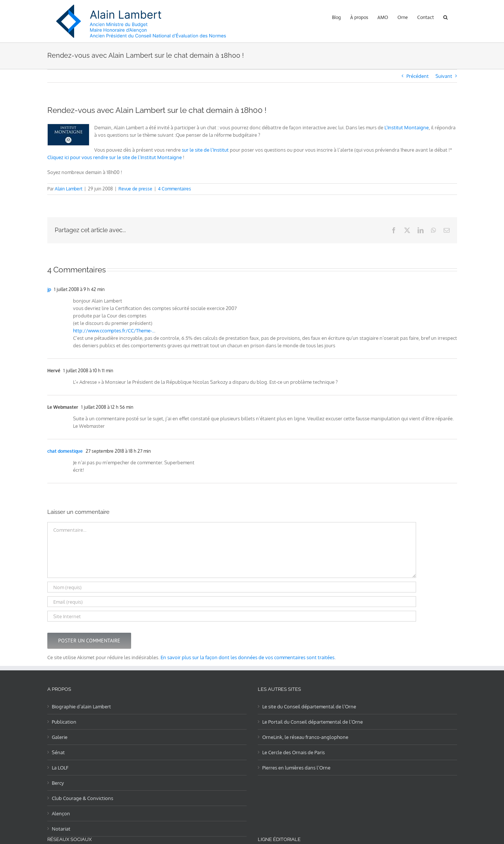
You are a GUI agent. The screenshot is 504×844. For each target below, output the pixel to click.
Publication (64, 722)
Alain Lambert (69, 189)
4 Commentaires (175, 189)
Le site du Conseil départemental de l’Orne (309, 707)
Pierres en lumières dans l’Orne (296, 768)
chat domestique (65, 451)
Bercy (58, 783)
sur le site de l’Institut (205, 150)
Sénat (58, 752)
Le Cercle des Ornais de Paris (294, 752)
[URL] (232, 616)
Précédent (418, 76)
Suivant (444, 76)
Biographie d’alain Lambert (81, 707)
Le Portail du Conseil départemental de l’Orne (313, 722)
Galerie (60, 737)
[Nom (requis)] (232, 587)
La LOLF (60, 768)
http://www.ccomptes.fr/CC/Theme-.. (114, 331)
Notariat (61, 829)
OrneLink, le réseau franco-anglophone (305, 737)
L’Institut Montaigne (407, 127)
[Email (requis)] (232, 602)
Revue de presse (135, 189)
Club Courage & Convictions (83, 798)
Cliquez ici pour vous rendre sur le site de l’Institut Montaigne (115, 157)
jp (49, 289)
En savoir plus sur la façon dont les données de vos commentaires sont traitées (248, 657)
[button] (446, 17)
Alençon (61, 813)
